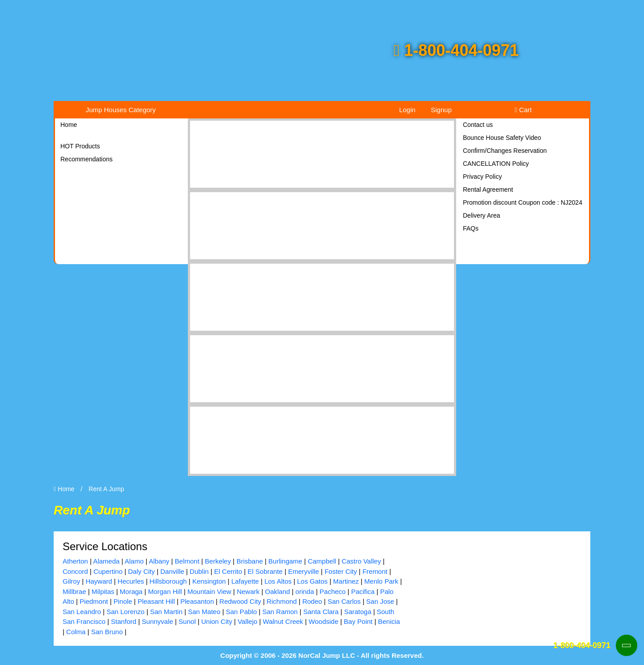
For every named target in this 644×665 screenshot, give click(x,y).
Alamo (134, 561)
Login (407, 110)
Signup (441, 110)
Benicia (389, 621)
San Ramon (280, 612)
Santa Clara (321, 612)
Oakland (277, 591)
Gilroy (71, 581)
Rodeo (312, 601)
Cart (523, 110)
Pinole (123, 601)
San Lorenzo (125, 612)
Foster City (341, 571)
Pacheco (333, 591)
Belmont (187, 561)
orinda (305, 591)
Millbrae (74, 591)
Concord (75, 571)
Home (69, 125)
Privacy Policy (482, 177)
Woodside (323, 621)
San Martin (166, 612)
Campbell (322, 561)
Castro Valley (361, 561)
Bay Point (358, 621)
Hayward (99, 581)
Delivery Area (481, 215)
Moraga (131, 591)
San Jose (380, 601)
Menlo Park (381, 581)
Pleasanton (197, 601)
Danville (172, 571)
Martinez (346, 581)
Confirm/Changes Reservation (505, 151)
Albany (159, 561)
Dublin (199, 571)
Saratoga (358, 612)
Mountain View (209, 591)
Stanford (124, 621)
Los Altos (278, 581)
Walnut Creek (283, 621)
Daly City (141, 571)
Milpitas (103, 591)
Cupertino (108, 571)
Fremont (375, 571)
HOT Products (80, 146)
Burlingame (285, 561)
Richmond (282, 601)
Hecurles (131, 581)
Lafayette (245, 581)
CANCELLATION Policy (496, 164)
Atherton (75, 561)
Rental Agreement (488, 189)
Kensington (209, 581)
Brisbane (250, 561)
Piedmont (94, 601)
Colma (76, 632)
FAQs (471, 228)
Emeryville (303, 571)
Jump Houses (121, 110)
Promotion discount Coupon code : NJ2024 (523, 202)
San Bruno (107, 632)
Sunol (187, 621)
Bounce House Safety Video (502, 138)
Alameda (106, 561)
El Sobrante (265, 571)
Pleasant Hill (156, 601)
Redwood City (240, 601)
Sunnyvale (157, 621)
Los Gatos (312, 581)
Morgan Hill (165, 591)
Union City (217, 621)
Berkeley (218, 561)
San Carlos (344, 601)
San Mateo (204, 612)
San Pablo (241, 612)
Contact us (478, 125)
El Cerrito (228, 571)
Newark (248, 591)
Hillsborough (168, 581)
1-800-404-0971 (456, 50)
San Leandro (82, 612)
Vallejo (247, 621)
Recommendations (87, 159)
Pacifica (363, 591)
